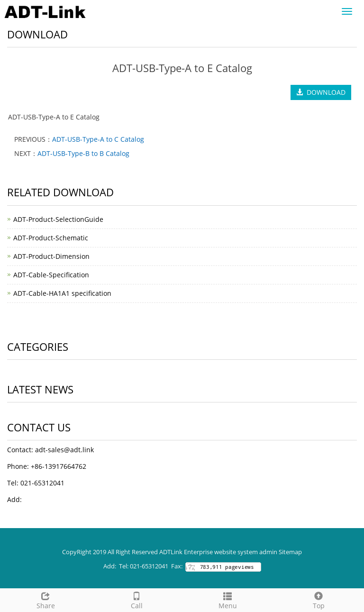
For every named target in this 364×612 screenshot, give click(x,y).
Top (318, 599)
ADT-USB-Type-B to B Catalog (83, 153)
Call (136, 599)
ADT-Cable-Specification (51, 275)
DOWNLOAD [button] (321, 92)
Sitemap (290, 552)
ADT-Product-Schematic (51, 238)
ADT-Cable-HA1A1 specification (62, 293)
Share (45, 599)
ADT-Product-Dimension (51, 256)
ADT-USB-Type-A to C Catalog (98, 139)
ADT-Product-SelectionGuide (58, 219)
